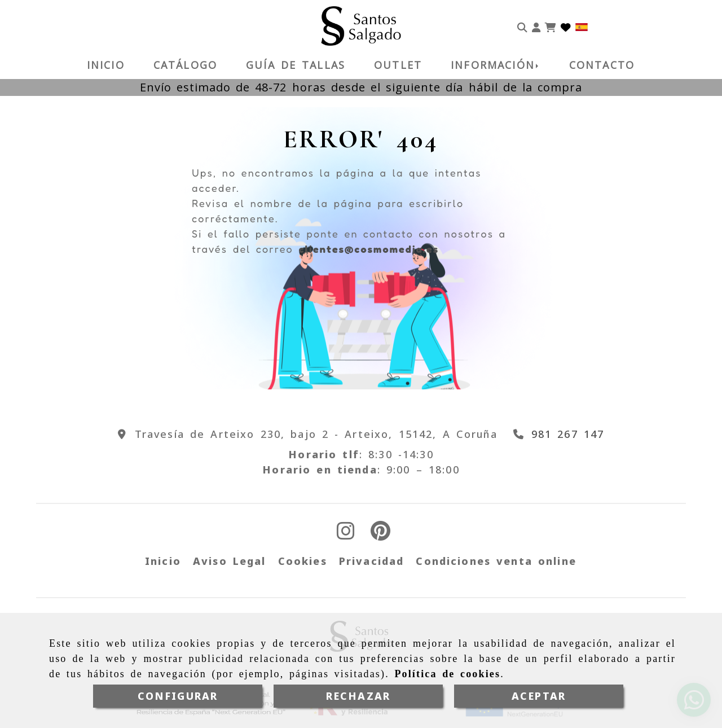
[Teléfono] (557, 434)
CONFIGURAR (178, 696)
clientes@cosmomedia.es (369, 249)
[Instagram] (346, 534)
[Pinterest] (380, 534)
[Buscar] (522, 26)
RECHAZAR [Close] (358, 696)
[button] (536, 26)
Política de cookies (447, 674)
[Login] (566, 26)
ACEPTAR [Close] (539, 696)
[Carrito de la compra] (551, 26)
